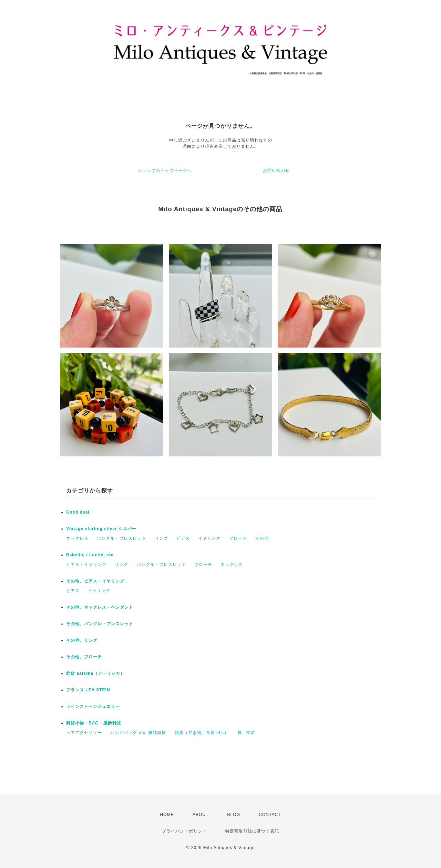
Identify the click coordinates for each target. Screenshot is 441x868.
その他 (262, 538)
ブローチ (238, 538)
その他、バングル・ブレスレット (100, 624)
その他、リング (82, 640)
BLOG (234, 815)
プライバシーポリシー (184, 831)
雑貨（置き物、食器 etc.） (202, 733)
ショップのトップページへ (165, 170)
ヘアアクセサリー (84, 733)
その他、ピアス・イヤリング (95, 581)
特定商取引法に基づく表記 (252, 831)
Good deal (78, 512)
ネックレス (77, 538)
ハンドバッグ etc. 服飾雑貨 (138, 733)
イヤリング (209, 538)
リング (161, 538)
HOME (167, 815)
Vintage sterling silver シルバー (101, 529)
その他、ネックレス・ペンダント (100, 607)
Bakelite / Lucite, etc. (91, 555)
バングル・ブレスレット (121, 538)
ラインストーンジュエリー (93, 706)
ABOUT (201, 815)
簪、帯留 (246, 733)
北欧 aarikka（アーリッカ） (95, 673)
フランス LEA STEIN (88, 690)
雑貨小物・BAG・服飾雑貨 (94, 723)
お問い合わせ (276, 170)
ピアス (183, 538)
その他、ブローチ (84, 657)
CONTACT (270, 815)
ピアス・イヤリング (86, 565)
